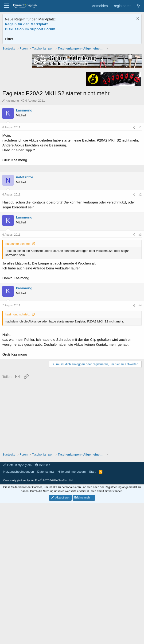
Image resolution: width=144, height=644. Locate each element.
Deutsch (43, 606)
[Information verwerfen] (137, 19)
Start (92, 612)
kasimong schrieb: (18, 455)
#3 (140, 376)
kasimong (12, 167)
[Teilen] (134, 194)
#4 (140, 446)
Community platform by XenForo (38, 621)
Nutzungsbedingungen (19, 612)
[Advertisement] (72, 79)
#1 (140, 194)
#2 (140, 335)
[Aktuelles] (138, 6)
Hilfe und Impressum (72, 612)
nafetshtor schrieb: (18, 385)
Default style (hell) (18, 606)
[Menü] (6, 6)
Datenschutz (46, 612)
